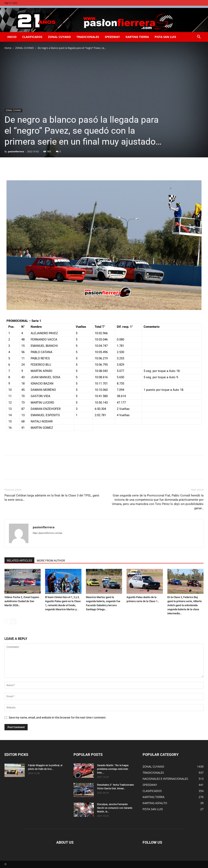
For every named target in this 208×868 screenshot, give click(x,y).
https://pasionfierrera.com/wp (47, 533)
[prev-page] (7, 621)
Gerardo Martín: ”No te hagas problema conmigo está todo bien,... (113, 769)
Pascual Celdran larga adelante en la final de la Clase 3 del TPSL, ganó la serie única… (52, 498)
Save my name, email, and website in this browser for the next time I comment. (58, 718)
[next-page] (14, 621)
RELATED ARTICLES (19, 561)
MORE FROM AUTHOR (51, 561)
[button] (199, 37)
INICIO (12, 37)
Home (8, 48)
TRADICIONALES (88, 37)
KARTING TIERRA (137, 37)
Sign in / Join (11, 3)
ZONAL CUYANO (59, 37)
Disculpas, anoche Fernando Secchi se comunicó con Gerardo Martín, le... (115, 808)
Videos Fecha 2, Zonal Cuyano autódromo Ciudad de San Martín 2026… (22, 601)
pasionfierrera (16, 151)
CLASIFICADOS (32, 37)
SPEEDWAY (112, 37)
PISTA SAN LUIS (165, 37)
